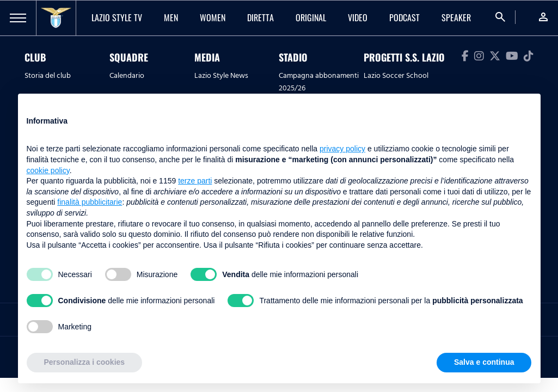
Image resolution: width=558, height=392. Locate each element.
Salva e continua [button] (484, 362)
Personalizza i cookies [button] (85, 362)
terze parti (195, 181)
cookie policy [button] (48, 170)
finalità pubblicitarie (90, 202)
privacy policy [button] (342, 149)
